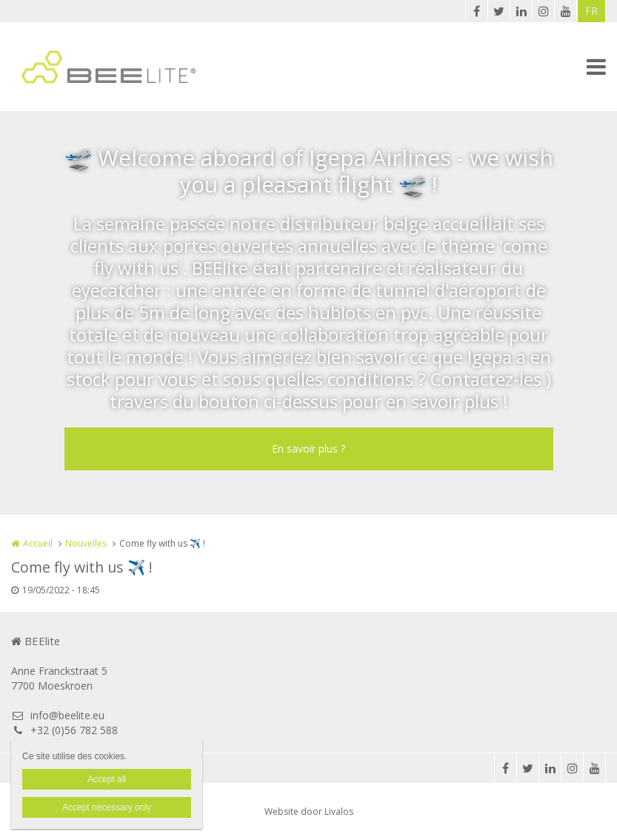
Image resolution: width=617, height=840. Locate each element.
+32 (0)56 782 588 (64, 730)
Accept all (107, 779)
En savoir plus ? (308, 449)
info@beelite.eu (58, 715)
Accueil (38, 543)
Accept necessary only (107, 807)
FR (591, 11)
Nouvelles (86, 543)
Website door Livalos (309, 811)
